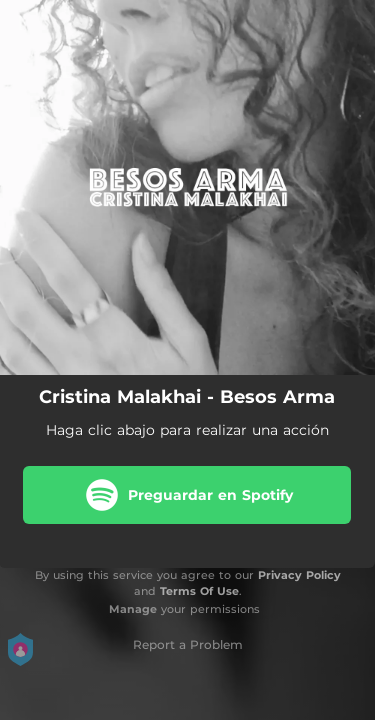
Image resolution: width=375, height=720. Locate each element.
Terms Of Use (199, 591)
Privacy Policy (299, 575)
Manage (133, 609)
